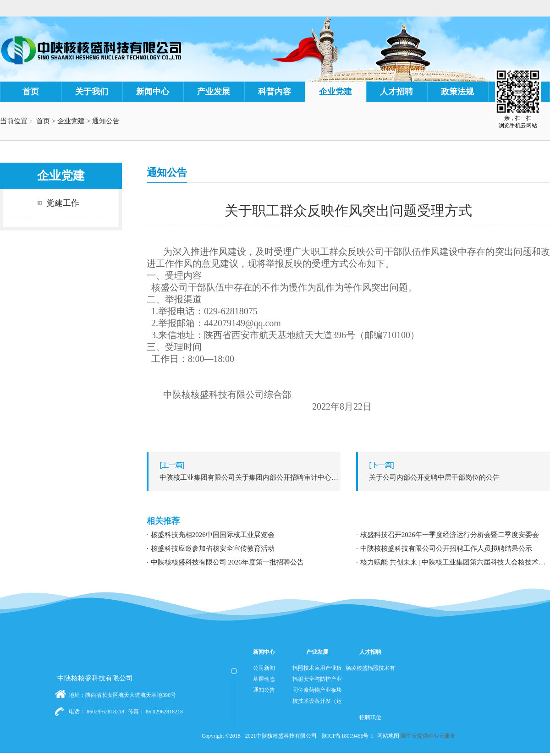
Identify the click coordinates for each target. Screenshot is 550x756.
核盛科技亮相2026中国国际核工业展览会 (213, 535)
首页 (31, 92)
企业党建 (71, 121)
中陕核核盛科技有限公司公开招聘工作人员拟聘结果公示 (446, 548)
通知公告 (106, 121)
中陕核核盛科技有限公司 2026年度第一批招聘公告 (227, 562)
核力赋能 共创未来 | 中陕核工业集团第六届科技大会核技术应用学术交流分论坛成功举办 (455, 562)
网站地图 (387, 736)
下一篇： (455, 477)
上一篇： (246, 477)
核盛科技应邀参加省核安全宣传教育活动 (213, 548)
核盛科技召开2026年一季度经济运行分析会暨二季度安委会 (450, 535)
